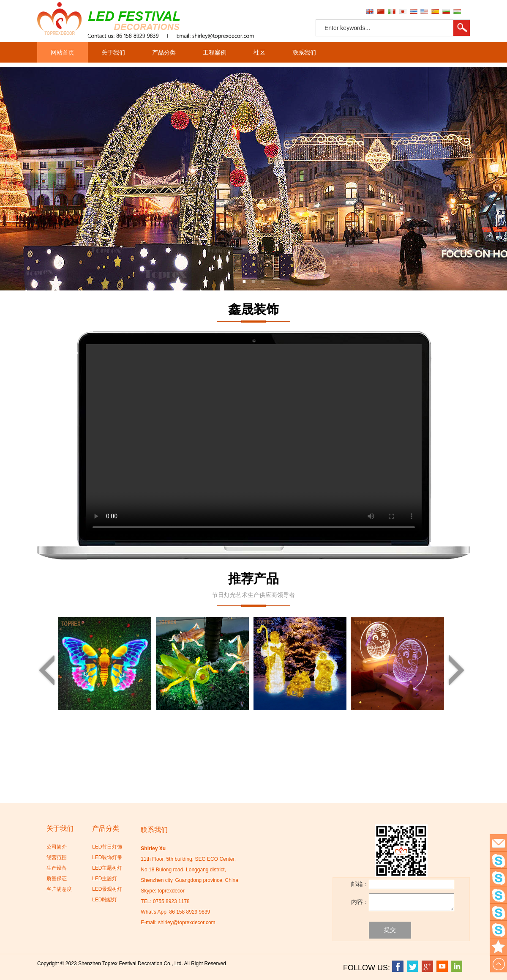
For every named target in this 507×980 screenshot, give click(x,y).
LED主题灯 (105, 879)
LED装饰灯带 (107, 857)
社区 (259, 52)
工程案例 (215, 52)
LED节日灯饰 (107, 847)
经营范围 (57, 857)
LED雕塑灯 (105, 900)
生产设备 (57, 868)
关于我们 (113, 52)
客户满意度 (59, 889)
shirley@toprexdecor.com (187, 923)
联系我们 (304, 52)
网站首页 (63, 52)
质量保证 (57, 879)
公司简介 (57, 847)
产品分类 (164, 52)
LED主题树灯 (107, 868)
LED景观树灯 (107, 889)
